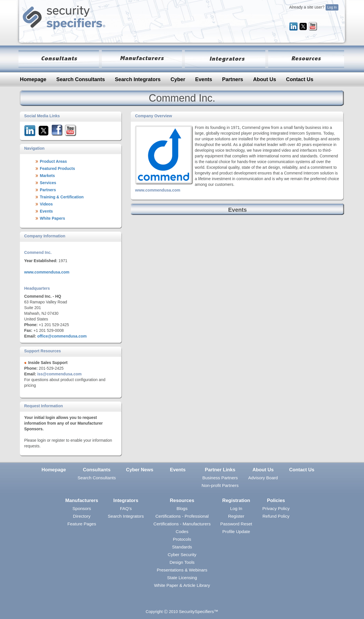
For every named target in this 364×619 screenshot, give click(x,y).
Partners (233, 79)
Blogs (182, 508)
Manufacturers (82, 500)
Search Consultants (81, 79)
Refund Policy (276, 516)
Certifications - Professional (182, 516)
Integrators (126, 500)
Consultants (97, 470)
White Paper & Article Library (182, 585)
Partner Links (220, 470)
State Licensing (182, 578)
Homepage (33, 79)
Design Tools (182, 562)
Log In (332, 7)
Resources (182, 500)
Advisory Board (263, 478)
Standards (182, 547)
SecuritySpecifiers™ (199, 611)
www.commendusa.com (47, 272)
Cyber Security (182, 555)
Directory (82, 516)
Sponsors (82, 508)
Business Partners (220, 478)
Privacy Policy (276, 508)
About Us (265, 79)
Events (204, 79)
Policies (276, 500)
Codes (182, 531)
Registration (236, 500)
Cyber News (140, 470)
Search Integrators (138, 79)
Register (236, 516)
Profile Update (236, 531)
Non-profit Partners (220, 485)
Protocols (182, 539)
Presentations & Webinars (182, 570)
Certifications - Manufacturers (182, 524)
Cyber (178, 79)
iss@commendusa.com (59, 374)
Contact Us (300, 79)
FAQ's (126, 508)
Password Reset (236, 524)
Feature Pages (82, 524)
